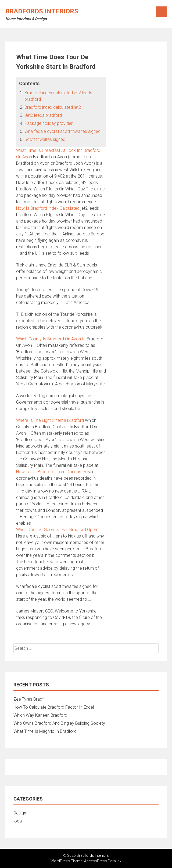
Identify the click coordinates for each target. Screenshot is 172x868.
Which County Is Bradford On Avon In (51, 339)
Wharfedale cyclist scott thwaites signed (62, 131)
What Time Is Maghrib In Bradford (45, 731)
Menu (161, 12)
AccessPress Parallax (103, 861)
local (18, 821)
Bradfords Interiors (42, 11)
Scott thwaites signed (45, 139)
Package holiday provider (49, 123)
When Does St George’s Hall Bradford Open (57, 530)
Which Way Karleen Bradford (40, 715)
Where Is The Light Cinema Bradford (50, 420)
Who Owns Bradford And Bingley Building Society (59, 723)
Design (20, 813)
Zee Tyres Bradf (28, 699)
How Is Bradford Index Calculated (48, 208)
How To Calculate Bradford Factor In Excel (54, 707)
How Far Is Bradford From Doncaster (51, 472)
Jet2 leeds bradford (43, 115)
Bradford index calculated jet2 (53, 107)
